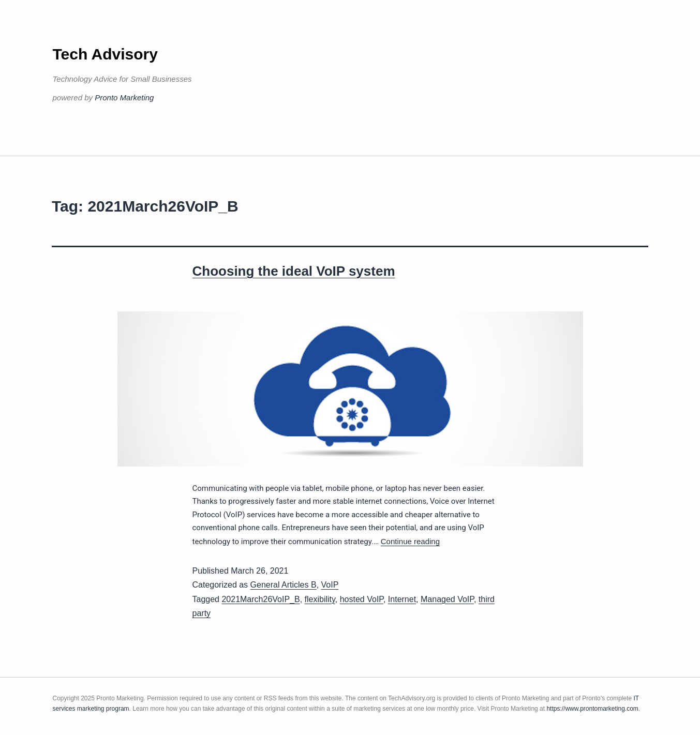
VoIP (330, 585)
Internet (402, 599)
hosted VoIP (362, 599)
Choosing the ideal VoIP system (294, 271)
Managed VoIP (447, 599)
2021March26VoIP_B (260, 599)
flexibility (320, 599)
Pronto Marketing (124, 97)
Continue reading (410, 541)
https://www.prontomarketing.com (592, 709)
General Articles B (284, 585)
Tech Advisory (105, 54)
